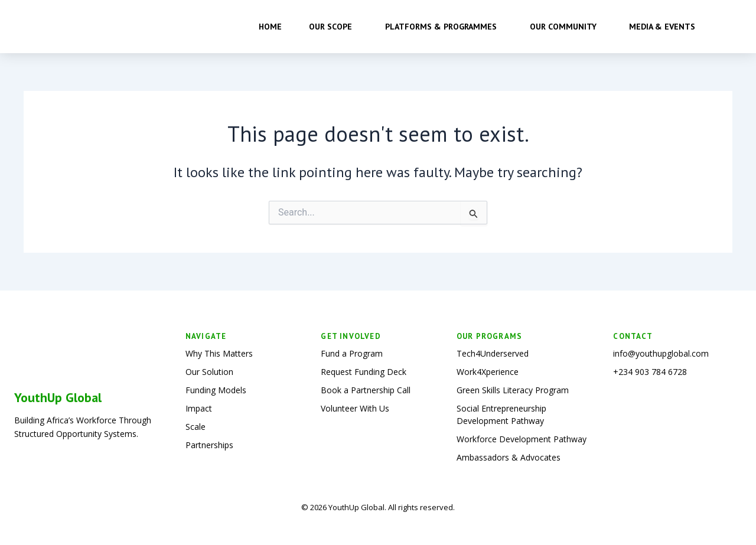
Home (270, 27)
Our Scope (333, 27)
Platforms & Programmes (444, 27)
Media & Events (665, 27)
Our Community (566, 27)
